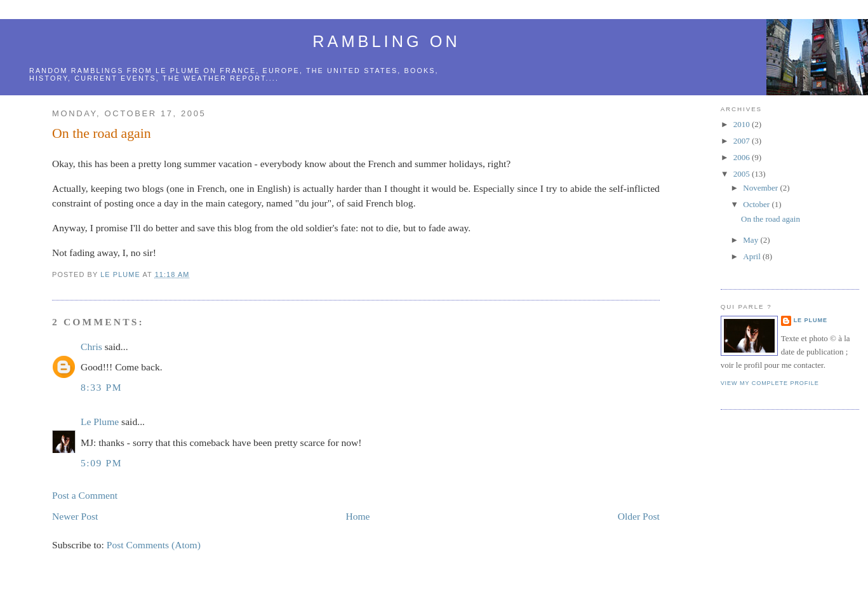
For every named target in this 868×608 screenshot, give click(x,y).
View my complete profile (770, 383)
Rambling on (386, 41)
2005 (743, 174)
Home (357, 516)
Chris (91, 347)
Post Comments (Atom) (154, 545)
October (757, 204)
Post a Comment (85, 495)
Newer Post (75, 516)
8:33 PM (101, 387)
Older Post (639, 516)
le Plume (178, 71)
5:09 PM (101, 463)
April (753, 256)
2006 (743, 157)
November (761, 188)
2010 (743, 124)
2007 (743, 141)
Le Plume (100, 422)
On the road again (771, 219)
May (751, 240)
